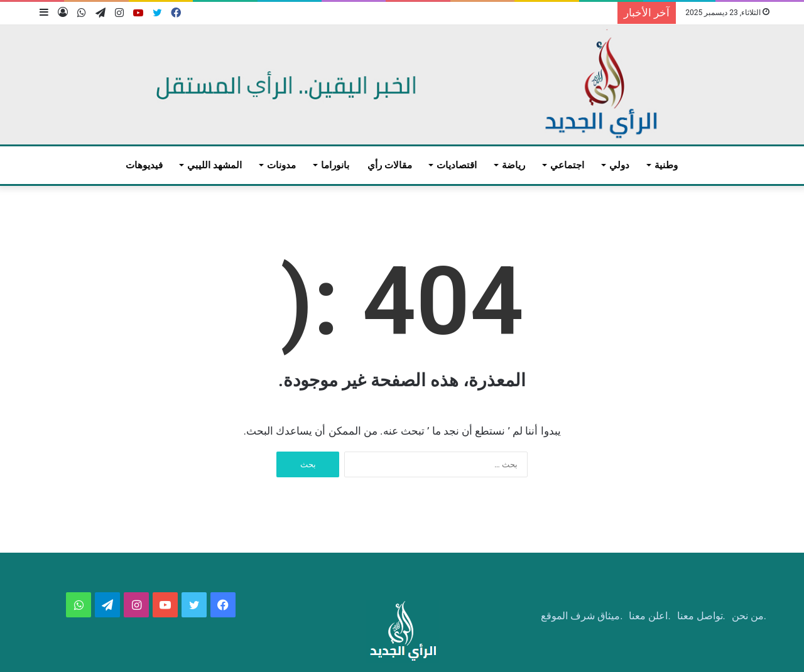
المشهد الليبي (215, 165)
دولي (619, 165)
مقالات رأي (390, 165)
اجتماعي (567, 165)
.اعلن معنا (649, 616)
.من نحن (749, 616)
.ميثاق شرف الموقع (582, 616)
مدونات (281, 165)
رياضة (513, 165)
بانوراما (335, 165)
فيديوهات (144, 165)
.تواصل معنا (701, 616)
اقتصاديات (457, 165)
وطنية (666, 165)
